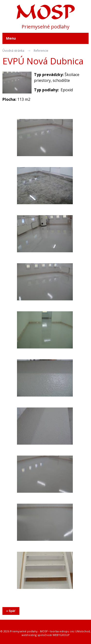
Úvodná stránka (13, 51)
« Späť (11, 611)
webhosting (29, 635)
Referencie (41, 51)
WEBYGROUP (61, 635)
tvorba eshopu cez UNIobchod (70, 631)
